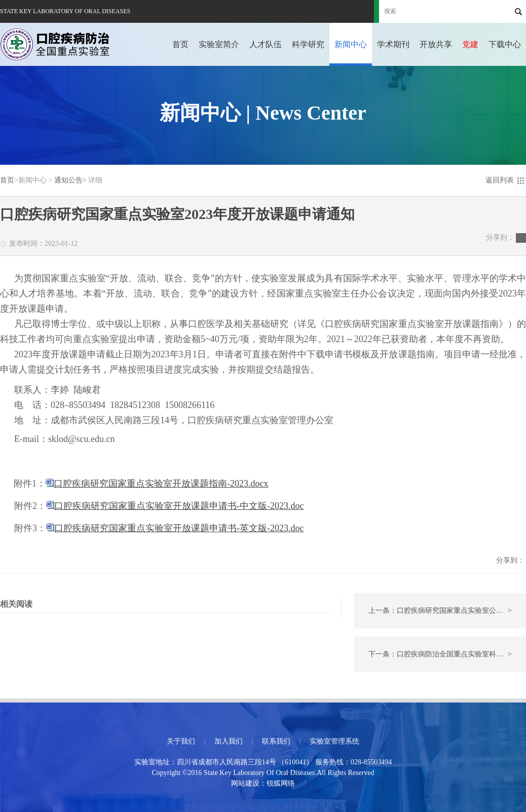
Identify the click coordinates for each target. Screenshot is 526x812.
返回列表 (500, 180)
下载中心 (505, 44)
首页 (180, 44)
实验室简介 (219, 44)
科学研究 (308, 44)
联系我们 (276, 741)
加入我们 (229, 741)
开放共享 (436, 44)
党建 (470, 44)
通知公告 (68, 180)
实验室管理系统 (334, 741)
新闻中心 (351, 44)
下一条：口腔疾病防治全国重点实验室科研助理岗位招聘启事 (447, 654)
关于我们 (181, 741)
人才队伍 (266, 44)
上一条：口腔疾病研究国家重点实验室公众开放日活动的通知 (447, 611)
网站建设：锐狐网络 (263, 783)
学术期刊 (393, 44)
